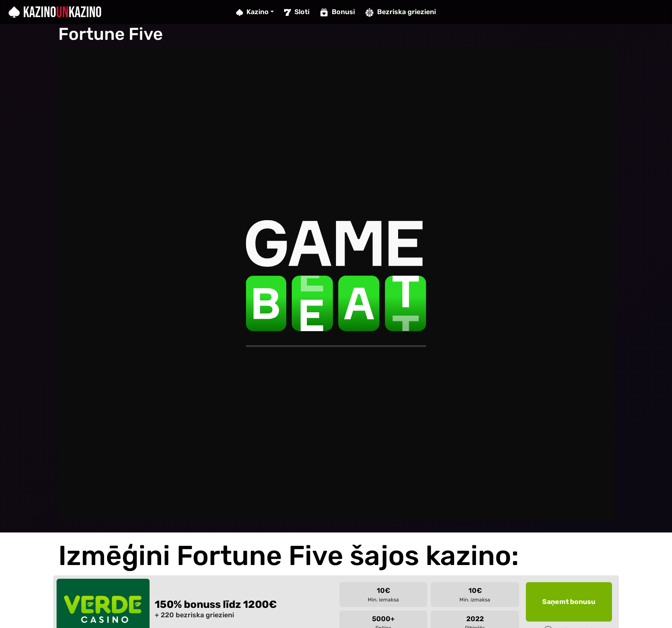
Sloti (297, 12)
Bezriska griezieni (400, 12)
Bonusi (337, 12)
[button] (569, 602)
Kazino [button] (252, 12)
